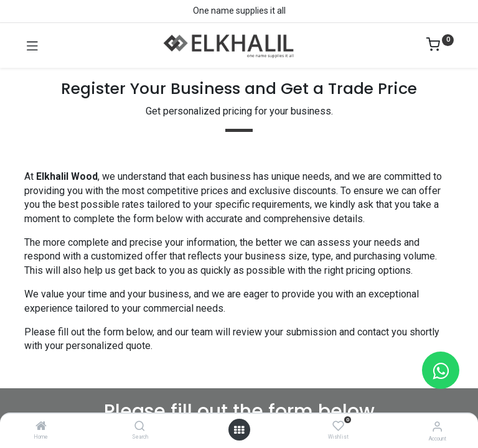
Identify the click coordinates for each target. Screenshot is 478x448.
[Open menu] (239, 430)
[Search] (140, 427)
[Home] (41, 427)
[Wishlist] (338, 426)
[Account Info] (437, 427)
